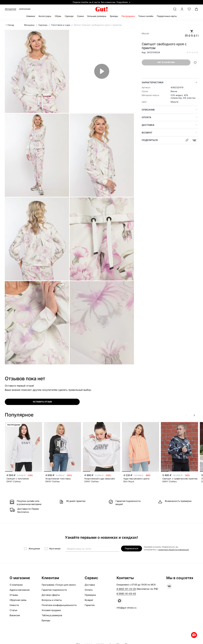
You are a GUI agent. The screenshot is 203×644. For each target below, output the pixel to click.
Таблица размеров (52, 615)
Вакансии (15, 615)
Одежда (69, 16)
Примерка (90, 595)
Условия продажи (51, 610)
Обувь (58, 16)
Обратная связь (18, 600)
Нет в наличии (166, 62)
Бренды (114, 16)
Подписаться (132, 548)
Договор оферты (51, 595)
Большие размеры (97, 16)
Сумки (80, 16)
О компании (16, 585)
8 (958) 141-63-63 (126, 594)
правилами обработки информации (174, 550)
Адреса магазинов (20, 590)
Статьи (13, 610)
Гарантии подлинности (54, 590)
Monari (146, 33)
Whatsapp (194, 635)
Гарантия (90, 605)
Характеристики (153, 82)
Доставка (148, 125)
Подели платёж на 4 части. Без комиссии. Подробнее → (101, 2)
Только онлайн (146, 16)
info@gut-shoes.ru (127, 608)
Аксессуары (45, 16)
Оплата (147, 117)
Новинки (31, 16)
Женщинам (10, 9)
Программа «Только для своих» (59, 585)
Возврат (147, 133)
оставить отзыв (42, 402)
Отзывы (14, 595)
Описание (148, 110)
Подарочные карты (167, 16)
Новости (14, 605)
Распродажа (128, 16)
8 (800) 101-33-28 (126, 589)
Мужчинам (25, 9)
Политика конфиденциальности (59, 605)
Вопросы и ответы (52, 600)
